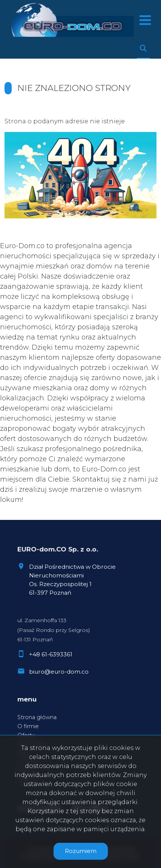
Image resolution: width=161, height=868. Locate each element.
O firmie (28, 726)
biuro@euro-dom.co (59, 672)
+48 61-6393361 (51, 654)
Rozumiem (81, 851)
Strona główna (37, 717)
